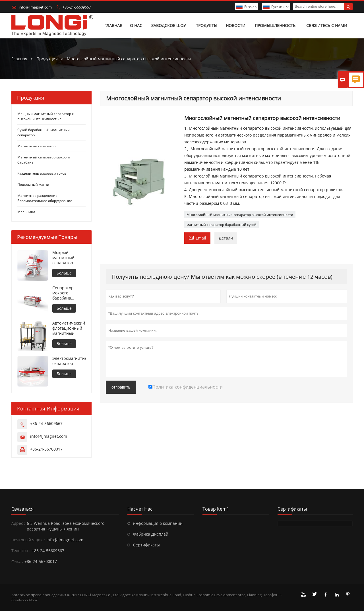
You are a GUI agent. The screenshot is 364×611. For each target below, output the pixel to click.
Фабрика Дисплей (151, 534)
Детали (226, 238)
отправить (121, 387)
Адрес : (18, 523)
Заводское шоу (169, 25)
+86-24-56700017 (46, 449)
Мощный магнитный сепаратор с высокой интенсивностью (45, 116)
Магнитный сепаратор (36, 146)
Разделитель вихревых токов (42, 173)
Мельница (26, 212)
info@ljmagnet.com (35, 7)
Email (197, 238)
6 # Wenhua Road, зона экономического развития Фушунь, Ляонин (66, 526)
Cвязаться (22, 509)
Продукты (206, 25)
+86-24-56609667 (77, 7)
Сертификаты (146, 545)
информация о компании (158, 523)
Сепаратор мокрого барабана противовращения (69, 293)
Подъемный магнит (34, 184)
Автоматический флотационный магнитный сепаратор (69, 328)
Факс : (17, 561)
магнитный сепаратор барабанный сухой (222, 225)
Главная (113, 25)
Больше (64, 273)
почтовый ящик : (28, 540)
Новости (236, 25)
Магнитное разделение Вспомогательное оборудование (45, 198)
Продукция (47, 59)
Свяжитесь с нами (327, 25)
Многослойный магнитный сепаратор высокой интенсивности (240, 215)
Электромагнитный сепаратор (69, 361)
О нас (136, 25)
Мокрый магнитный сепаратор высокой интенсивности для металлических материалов (67, 258)
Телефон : (21, 551)
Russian (250, 7)
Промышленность (275, 25)
